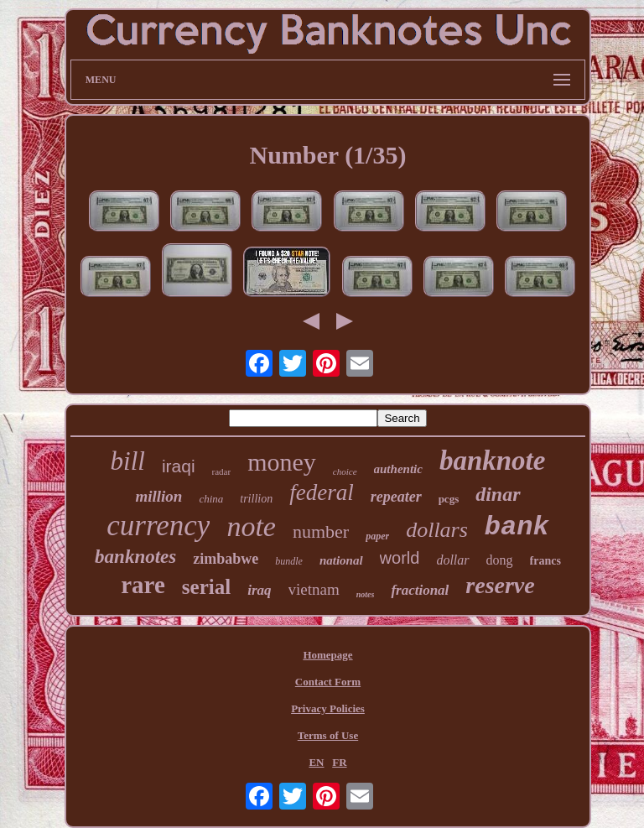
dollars (437, 530)
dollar (452, 560)
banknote (493, 461)
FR (339, 762)
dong (500, 560)
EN (316, 762)
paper (377, 536)
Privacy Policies (328, 708)
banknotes (135, 557)
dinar (498, 494)
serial (206, 587)
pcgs (449, 499)
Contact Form (328, 682)
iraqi (179, 466)
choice (345, 471)
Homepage (327, 655)
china (211, 499)
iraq (259, 590)
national (341, 560)
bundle (289, 561)
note (251, 526)
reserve (500, 585)
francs (545, 561)
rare (143, 585)
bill (128, 461)
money (282, 462)
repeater (396, 497)
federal (321, 492)
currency (158, 526)
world (400, 558)
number (321, 531)
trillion (256, 499)
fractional (420, 590)
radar (222, 471)
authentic (398, 469)
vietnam (314, 589)
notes (366, 594)
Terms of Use (328, 735)
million (158, 496)
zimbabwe (226, 559)
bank (517, 527)
